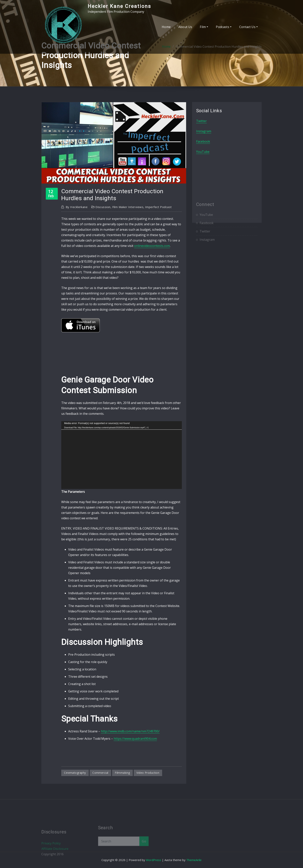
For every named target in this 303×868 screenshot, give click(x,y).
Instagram (204, 131)
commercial (100, 773)
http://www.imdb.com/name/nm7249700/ (130, 731)
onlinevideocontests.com (152, 246)
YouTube (203, 152)
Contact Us (249, 27)
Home (166, 27)
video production (148, 773)
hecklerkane (77, 207)
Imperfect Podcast (158, 207)
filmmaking (122, 773)
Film (204, 27)
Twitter (201, 121)
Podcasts (224, 27)
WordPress (154, 860)
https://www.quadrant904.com (135, 739)
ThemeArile (194, 860)
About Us (185, 27)
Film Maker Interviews (128, 207)
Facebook (203, 141)
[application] (122, 455)
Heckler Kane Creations (119, 6)
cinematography (75, 773)
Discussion (103, 207)
